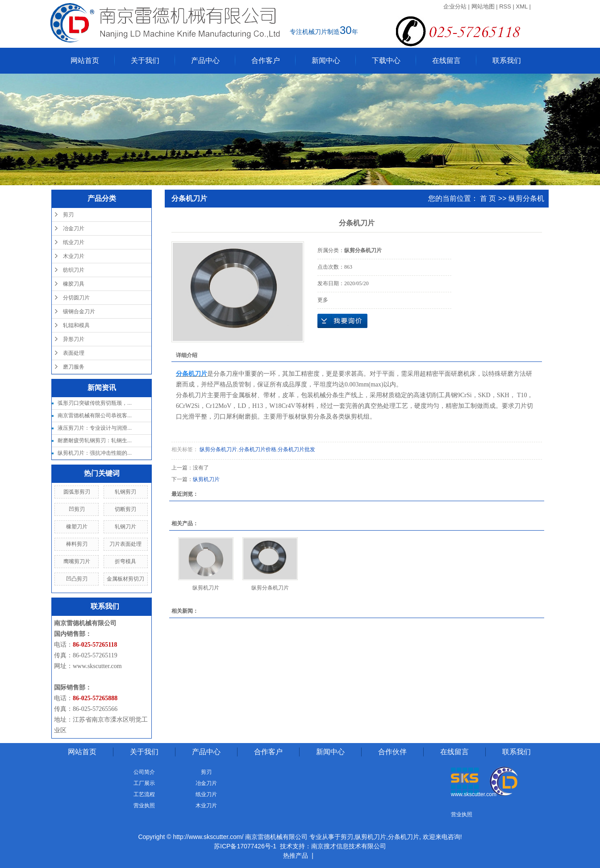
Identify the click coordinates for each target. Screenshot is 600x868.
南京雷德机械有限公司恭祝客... (95, 415)
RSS (505, 6)
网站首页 (85, 60)
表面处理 (74, 353)
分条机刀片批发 (296, 449)
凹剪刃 (77, 509)
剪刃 (68, 215)
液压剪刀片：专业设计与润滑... (95, 428)
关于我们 (145, 60)
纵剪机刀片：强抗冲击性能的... (95, 453)
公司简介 (144, 772)
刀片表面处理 (125, 544)
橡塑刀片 (77, 527)
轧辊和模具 (76, 325)
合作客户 (266, 60)
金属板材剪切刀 (125, 579)
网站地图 (483, 6)
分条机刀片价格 (258, 449)
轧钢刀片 (125, 527)
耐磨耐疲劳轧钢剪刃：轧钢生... (95, 440)
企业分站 (455, 6)
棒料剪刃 (77, 544)
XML (522, 6)
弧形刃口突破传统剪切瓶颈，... (95, 403)
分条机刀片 (404, 837)
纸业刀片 (74, 242)
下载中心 (386, 60)
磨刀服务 (74, 367)
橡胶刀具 (74, 284)
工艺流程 (144, 794)
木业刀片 (74, 256)
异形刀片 (74, 339)
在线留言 (446, 60)
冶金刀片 (74, 228)
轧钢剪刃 (125, 492)
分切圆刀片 (76, 298)
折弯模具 (125, 561)
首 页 (488, 198)
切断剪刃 (125, 509)
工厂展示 (144, 783)
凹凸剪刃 (77, 579)
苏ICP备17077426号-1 (245, 846)
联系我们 (507, 60)
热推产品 (296, 856)
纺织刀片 (74, 270)
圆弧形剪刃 (77, 492)
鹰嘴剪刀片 (77, 561)
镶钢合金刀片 (79, 311)
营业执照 (144, 806)
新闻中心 (326, 60)
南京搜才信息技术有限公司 (349, 846)
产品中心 (205, 60)
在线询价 (342, 321)
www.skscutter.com (97, 666)
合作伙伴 (392, 752)
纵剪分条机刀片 (218, 449)
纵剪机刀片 (206, 479)
